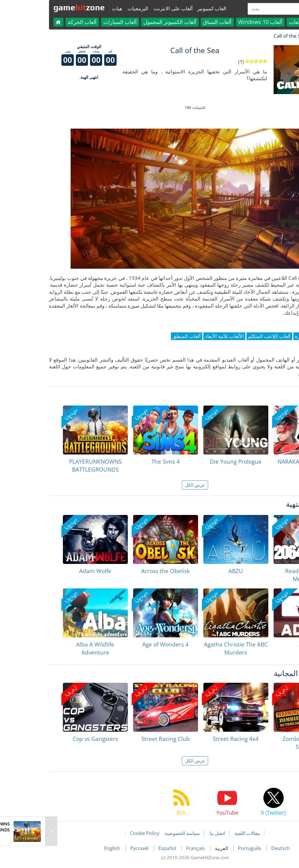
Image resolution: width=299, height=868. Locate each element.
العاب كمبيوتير (166, 8)
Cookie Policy (99, 833)
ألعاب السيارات (75, 22)
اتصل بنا (172, 833)
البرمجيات (92, 8)
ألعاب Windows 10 (215, 22)
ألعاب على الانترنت (128, 8)
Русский (94, 848)
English (67, 848)
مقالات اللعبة (202, 833)
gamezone (34, 7)
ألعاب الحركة (37, 22)
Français (151, 848)
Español (122, 848)
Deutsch (235, 848)
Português (205, 848)
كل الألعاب (255, 22)
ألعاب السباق (172, 22)
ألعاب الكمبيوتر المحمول (124, 22)
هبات (72, 8)
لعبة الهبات (276, 36)
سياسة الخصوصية (137, 833)
